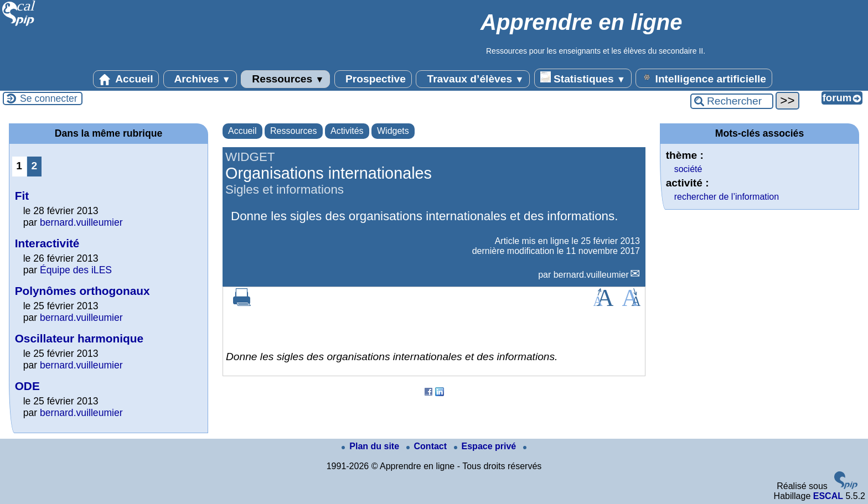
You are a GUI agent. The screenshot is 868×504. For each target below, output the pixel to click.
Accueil (126, 79)
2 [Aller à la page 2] (34, 166)
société (688, 169)
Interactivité (47, 243)
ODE (27, 386)
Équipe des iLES (76, 270)
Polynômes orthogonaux (82, 291)
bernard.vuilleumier (591, 275)
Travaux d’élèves (473, 79)
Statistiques (583, 78)
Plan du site (371, 446)
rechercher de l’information (727, 197)
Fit (22, 196)
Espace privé (486, 446)
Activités (347, 131)
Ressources (285, 79)
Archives (200, 79)
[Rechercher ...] (732, 101)
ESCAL (828, 496)
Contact (428, 446)
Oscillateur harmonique (79, 338)
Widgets (393, 131)
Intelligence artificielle (704, 78)
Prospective (373, 79)
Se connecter (49, 98)
